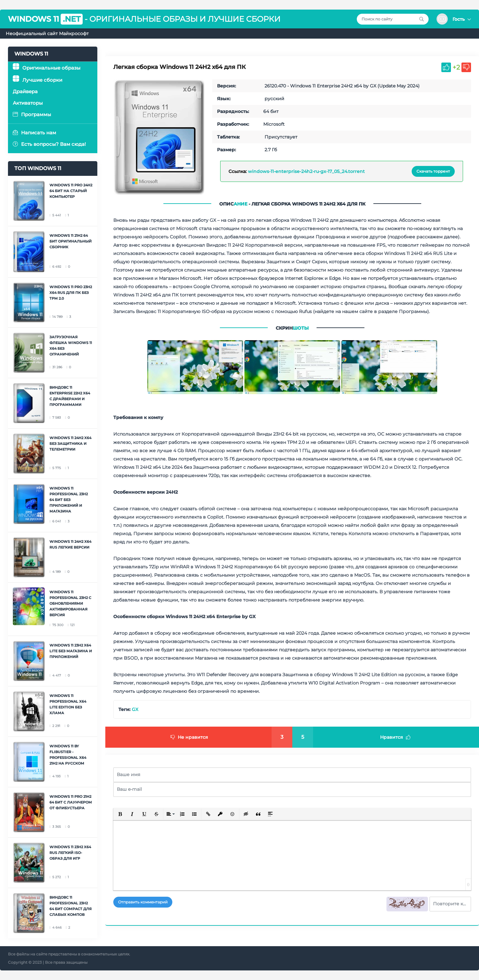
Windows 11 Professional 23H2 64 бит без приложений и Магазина (69, 500)
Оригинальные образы (47, 68)
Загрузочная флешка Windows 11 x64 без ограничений (71, 346)
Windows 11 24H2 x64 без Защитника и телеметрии (70, 444)
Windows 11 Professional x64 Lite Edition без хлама (68, 704)
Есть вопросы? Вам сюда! (49, 144)
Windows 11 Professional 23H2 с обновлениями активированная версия (70, 603)
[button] (454, 19)
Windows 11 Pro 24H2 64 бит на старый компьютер (71, 191)
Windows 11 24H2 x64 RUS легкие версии (70, 544)
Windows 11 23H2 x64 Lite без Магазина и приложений (71, 651)
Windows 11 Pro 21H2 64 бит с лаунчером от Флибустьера (71, 802)
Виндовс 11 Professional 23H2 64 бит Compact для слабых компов (71, 906)
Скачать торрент (433, 171)
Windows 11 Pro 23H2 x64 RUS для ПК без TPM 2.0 (71, 293)
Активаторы (28, 103)
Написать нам (34, 133)
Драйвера (25, 91)
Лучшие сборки (37, 80)
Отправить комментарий (143, 902)
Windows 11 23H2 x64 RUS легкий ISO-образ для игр (70, 853)
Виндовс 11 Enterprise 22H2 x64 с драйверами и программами (70, 396)
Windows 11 (45, 19)
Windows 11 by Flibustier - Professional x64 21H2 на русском (68, 755)
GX (135, 709)
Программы (32, 114)
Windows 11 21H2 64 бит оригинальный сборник (71, 241)
